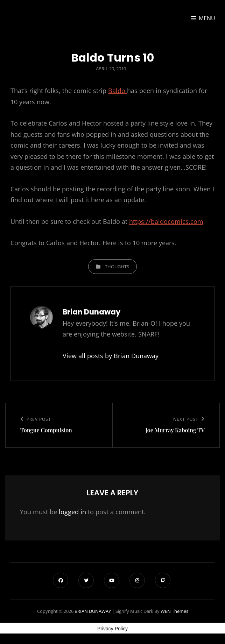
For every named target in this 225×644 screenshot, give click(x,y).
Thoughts (117, 267)
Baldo (118, 91)
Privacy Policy (112, 629)
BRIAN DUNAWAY (93, 611)
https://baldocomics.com (166, 221)
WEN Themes (174, 611)
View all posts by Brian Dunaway (111, 356)
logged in (72, 512)
